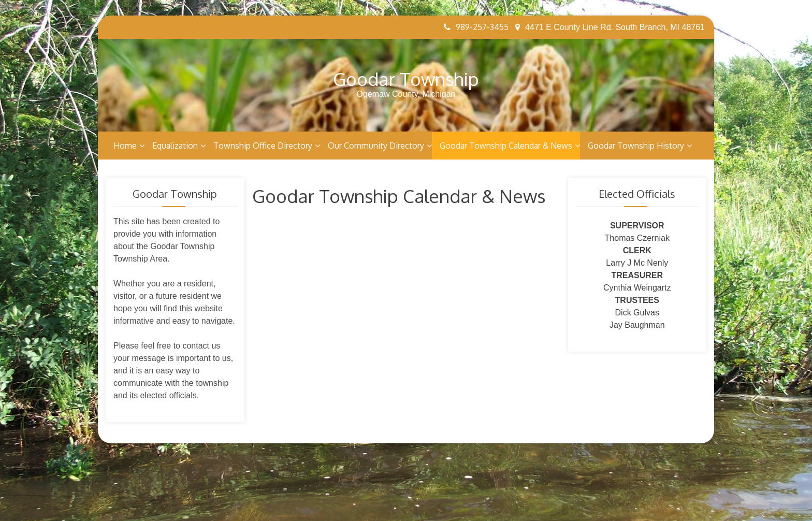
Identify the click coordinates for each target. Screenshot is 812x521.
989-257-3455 (476, 27)
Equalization (175, 146)
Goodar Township (406, 79)
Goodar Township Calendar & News (506, 146)
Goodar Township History (636, 146)
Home (125, 146)
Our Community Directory (376, 146)
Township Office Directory (263, 146)
